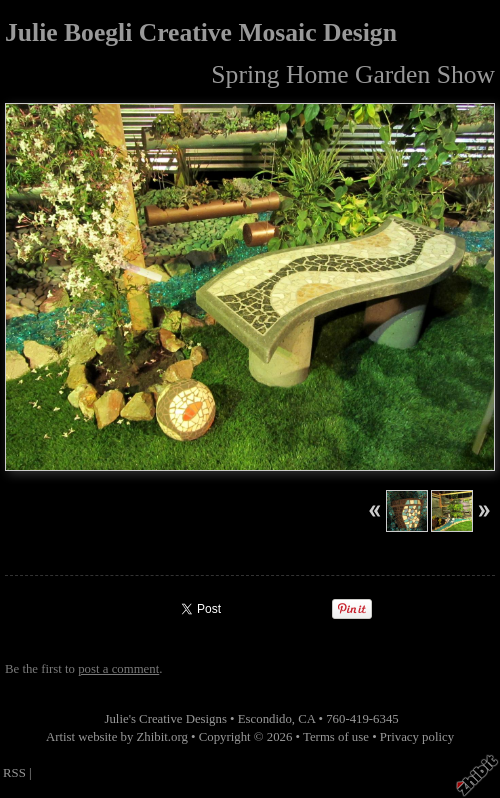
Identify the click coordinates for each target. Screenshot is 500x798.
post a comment (118, 669)
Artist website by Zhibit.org (117, 737)
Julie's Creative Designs (165, 719)
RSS (14, 773)
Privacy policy (417, 737)
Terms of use (336, 737)
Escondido (265, 719)
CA (306, 719)
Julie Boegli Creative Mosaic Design (201, 32)
